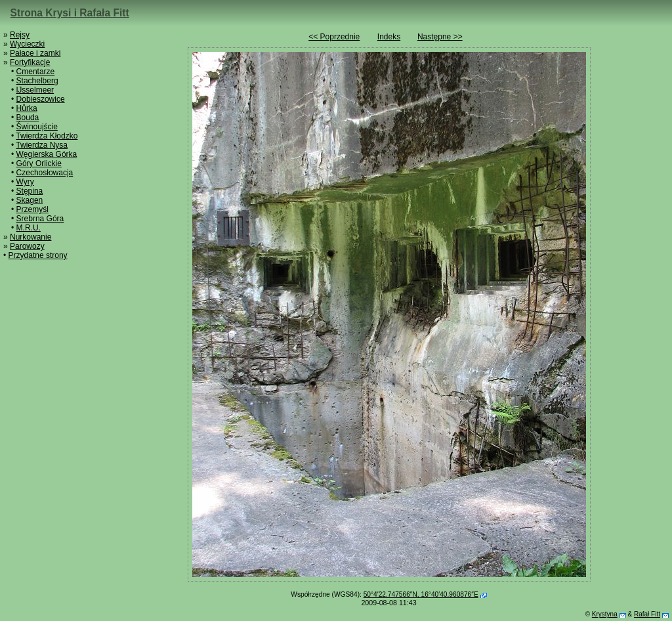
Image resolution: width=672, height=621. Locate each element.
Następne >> (440, 37)
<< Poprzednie (334, 37)
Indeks (389, 37)
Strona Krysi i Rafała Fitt (70, 13)
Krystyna (605, 614)
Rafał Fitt (647, 614)
